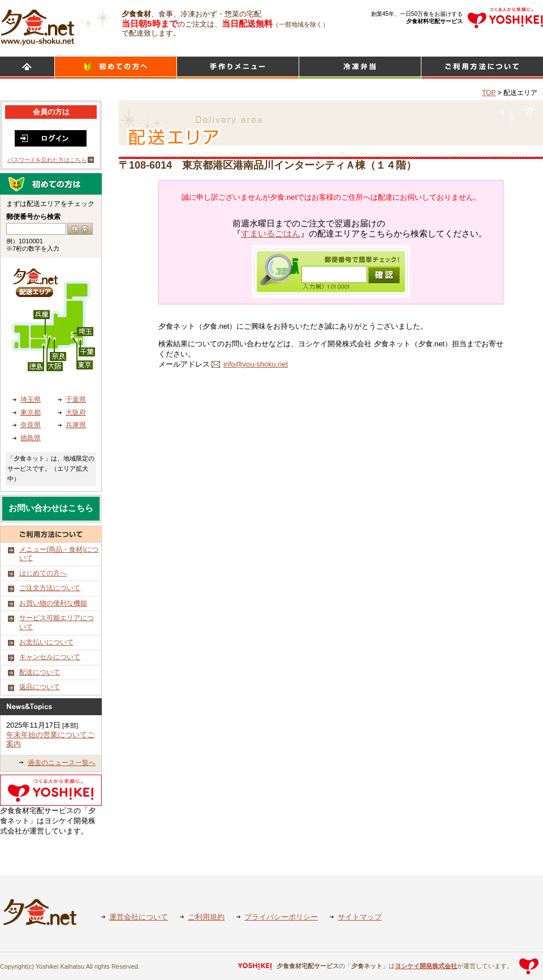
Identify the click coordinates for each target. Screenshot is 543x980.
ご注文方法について (50, 588)
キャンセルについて (50, 657)
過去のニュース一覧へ (62, 763)
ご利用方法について (482, 68)
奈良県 (31, 425)
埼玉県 (31, 399)
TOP (489, 93)
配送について (40, 672)
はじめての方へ (43, 573)
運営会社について (139, 917)
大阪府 (76, 412)
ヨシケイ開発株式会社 (426, 966)
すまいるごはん (271, 234)
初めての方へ (116, 68)
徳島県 (31, 438)
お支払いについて (46, 642)
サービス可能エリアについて (57, 622)
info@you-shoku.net (256, 364)
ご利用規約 (206, 917)
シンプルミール (360, 68)
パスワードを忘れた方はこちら (47, 160)
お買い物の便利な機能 (53, 603)
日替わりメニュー (238, 68)
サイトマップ (360, 917)
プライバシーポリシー (281, 917)
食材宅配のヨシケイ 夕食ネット (38, 25)
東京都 (31, 412)
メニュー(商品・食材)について (59, 554)
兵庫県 (76, 425)
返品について (40, 687)
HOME (27, 68)
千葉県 (76, 399)
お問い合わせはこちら (51, 508)
